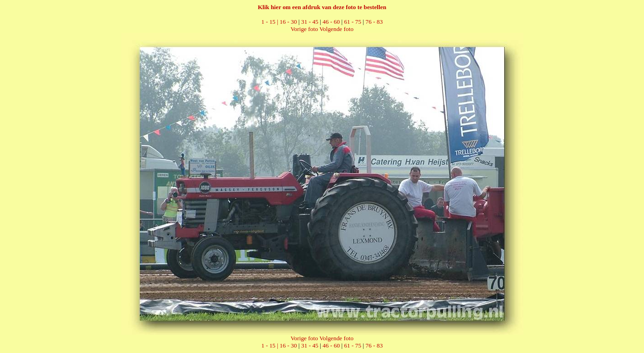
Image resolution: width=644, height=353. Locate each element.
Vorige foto (304, 29)
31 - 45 (310, 22)
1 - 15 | (271, 22)
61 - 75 (353, 22)
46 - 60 (331, 22)
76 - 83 (374, 22)
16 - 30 (288, 22)
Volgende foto (336, 29)
